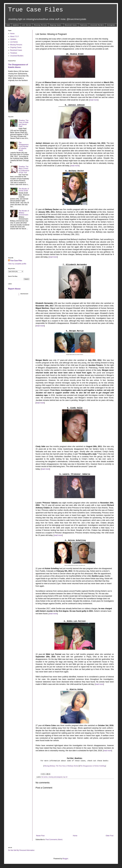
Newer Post (40, 836)
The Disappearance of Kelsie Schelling (93, 766)
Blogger (65, 859)
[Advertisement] (19, 244)
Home (8, 25)
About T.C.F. (15, 36)
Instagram (111, 25)
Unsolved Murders (97, 25)
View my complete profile (17, 264)
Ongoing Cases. (56, 25)
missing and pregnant (55, 777)
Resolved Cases (71, 25)
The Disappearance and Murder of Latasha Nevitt (24, 147)
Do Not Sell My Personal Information (21, 850)
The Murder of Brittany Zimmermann (24, 213)
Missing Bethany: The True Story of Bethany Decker (61, 766)
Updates (16, 25)
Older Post (109, 836)
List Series (26, 25)
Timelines (84, 25)
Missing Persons (41, 25)
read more (94, 100)
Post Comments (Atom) (54, 840)
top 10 (65, 777)
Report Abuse (14, 289)
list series (45, 777)
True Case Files (36, 10)
